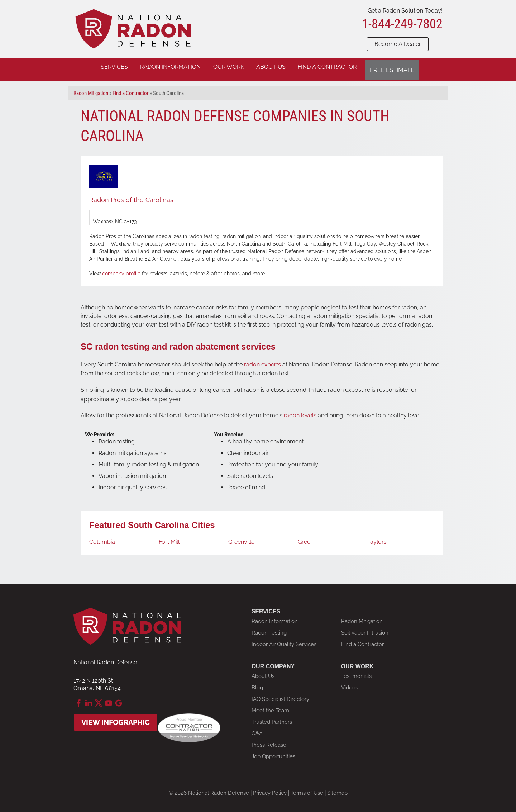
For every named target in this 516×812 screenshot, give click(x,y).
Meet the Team (270, 707)
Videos (350, 684)
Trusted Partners (272, 718)
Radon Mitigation (362, 618)
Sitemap (337, 789)
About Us (263, 673)
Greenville (241, 538)
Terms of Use (307, 789)
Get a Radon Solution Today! (405, 11)
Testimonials (356, 673)
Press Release (269, 741)
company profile (121, 270)
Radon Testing (269, 629)
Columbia (102, 538)
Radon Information (275, 618)
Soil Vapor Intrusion (365, 629)
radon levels (300, 412)
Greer (305, 538)
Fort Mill (169, 538)
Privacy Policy (270, 789)
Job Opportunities (273, 753)
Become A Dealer (398, 44)
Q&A (257, 730)
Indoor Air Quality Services (284, 641)
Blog (257, 684)
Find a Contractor (362, 641)
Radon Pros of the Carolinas (131, 196)
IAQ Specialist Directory (280, 695)
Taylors (377, 538)
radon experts (262, 360)
